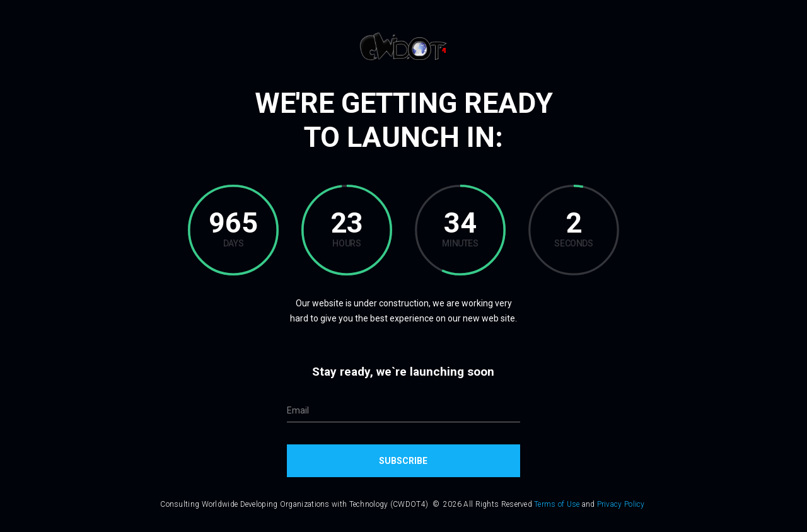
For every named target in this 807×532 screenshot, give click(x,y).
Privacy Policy (621, 504)
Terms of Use (557, 504)
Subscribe (403, 461)
